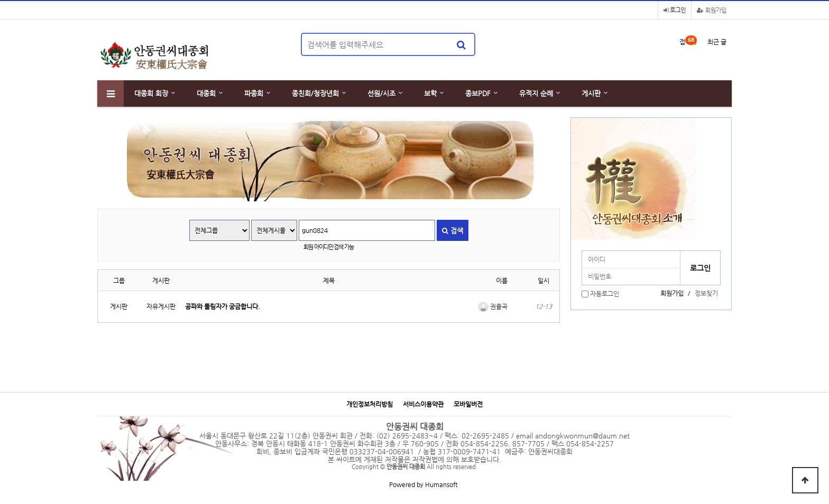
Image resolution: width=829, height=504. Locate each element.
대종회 (206, 93)
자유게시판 (161, 306)
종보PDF (478, 93)
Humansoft (441, 484)
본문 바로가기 (0, 0)
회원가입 (712, 10)
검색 (453, 231)
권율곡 (493, 306)
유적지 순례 (536, 93)
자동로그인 (605, 294)
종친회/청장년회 (315, 93)
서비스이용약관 (423, 404)
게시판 (591, 93)
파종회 (254, 93)
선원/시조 (381, 93)
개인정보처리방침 (370, 404)
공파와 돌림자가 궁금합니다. (223, 306)
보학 (430, 93)
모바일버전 (468, 404)
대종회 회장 (151, 93)
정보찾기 (706, 293)
